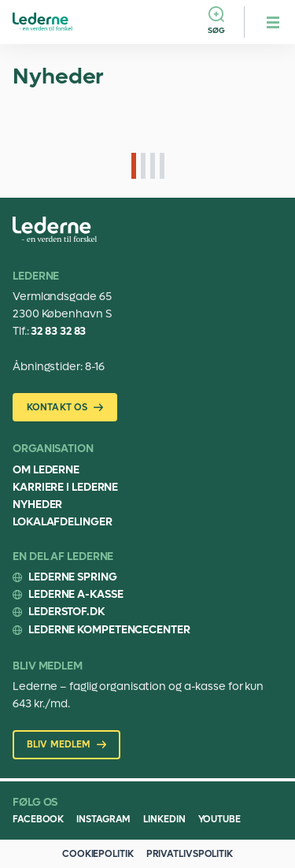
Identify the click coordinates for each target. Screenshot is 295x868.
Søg (216, 30)
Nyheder (37, 504)
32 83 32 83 (58, 331)
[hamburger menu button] (273, 22)
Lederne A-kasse (76, 594)
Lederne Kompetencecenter (109, 630)
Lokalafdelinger (63, 522)
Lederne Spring (73, 577)
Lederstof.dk (66, 612)
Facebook (38, 819)
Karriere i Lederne (65, 487)
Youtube (219, 819)
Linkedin (164, 819)
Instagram (103, 819)
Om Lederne (46, 470)
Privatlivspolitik (190, 854)
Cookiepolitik (98, 854)
